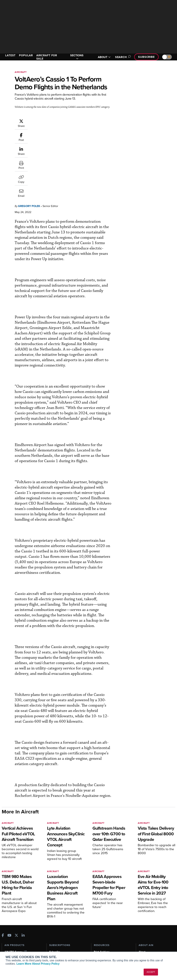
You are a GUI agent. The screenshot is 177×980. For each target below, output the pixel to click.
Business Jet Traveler (18, 941)
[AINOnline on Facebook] (3, 908)
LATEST (10, 55)
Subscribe (146, 57)
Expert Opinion (102, 929)
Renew (53, 933)
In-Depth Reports (103, 933)
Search (122, 57)
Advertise (146, 943)
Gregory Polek (29, 136)
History (143, 933)
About (142, 924)
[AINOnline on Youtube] (9, 908)
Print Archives (102, 924)
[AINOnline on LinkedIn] (23, 908)
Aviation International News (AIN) (20, 930)
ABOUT (104, 57)
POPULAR (26, 55)
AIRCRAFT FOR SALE (47, 57)
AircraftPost (13, 936)
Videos (98, 938)
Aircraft (21, 72)
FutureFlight (11, 946)
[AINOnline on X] (16, 908)
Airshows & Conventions (108, 947)
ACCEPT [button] (151, 972)
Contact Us (145, 938)
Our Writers (145, 929)
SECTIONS (77, 57)
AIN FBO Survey (15, 924)
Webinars (99, 943)
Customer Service (59, 929)
